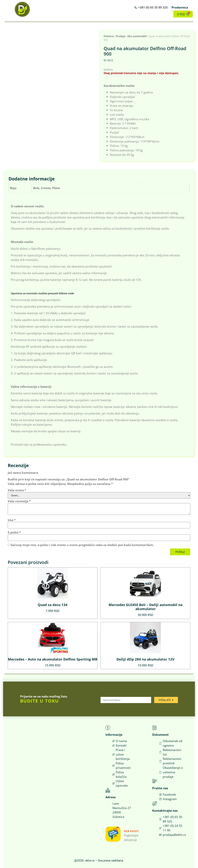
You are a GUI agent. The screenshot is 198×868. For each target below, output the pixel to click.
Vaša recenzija (19, 501)
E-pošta (14, 532)
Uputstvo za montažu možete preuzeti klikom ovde (42, 293)
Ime (12, 520)
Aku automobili (137, 36)
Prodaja (121, 36)
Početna (109, 36)
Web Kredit (131, 831)
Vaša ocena (17, 490)
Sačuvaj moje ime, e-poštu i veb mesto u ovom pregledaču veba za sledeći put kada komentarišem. (82, 545)
